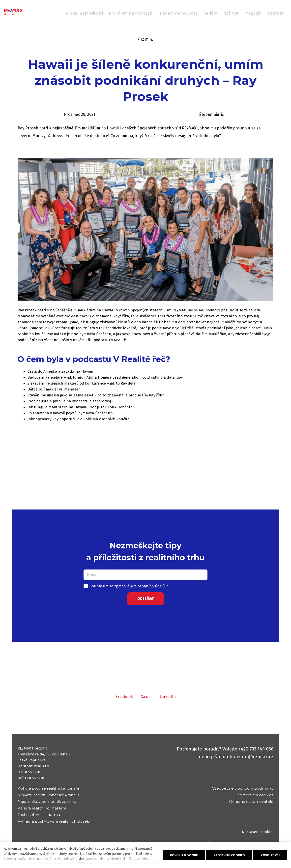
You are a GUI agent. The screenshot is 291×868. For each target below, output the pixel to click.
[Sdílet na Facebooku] (124, 701)
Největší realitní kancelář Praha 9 (48, 795)
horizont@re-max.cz (251, 757)
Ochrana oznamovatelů (251, 801)
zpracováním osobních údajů (140, 590)
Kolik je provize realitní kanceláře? (49, 788)
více (81, 859)
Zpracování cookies (255, 795)
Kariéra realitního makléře (42, 808)
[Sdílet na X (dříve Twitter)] (146, 701)
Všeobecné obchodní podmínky (243, 788)
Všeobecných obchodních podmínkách (107, 864)
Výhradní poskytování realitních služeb (54, 821)
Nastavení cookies (258, 832)
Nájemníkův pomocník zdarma (47, 801)
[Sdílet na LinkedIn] (168, 701)
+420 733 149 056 (256, 749)
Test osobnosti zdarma (39, 815)
